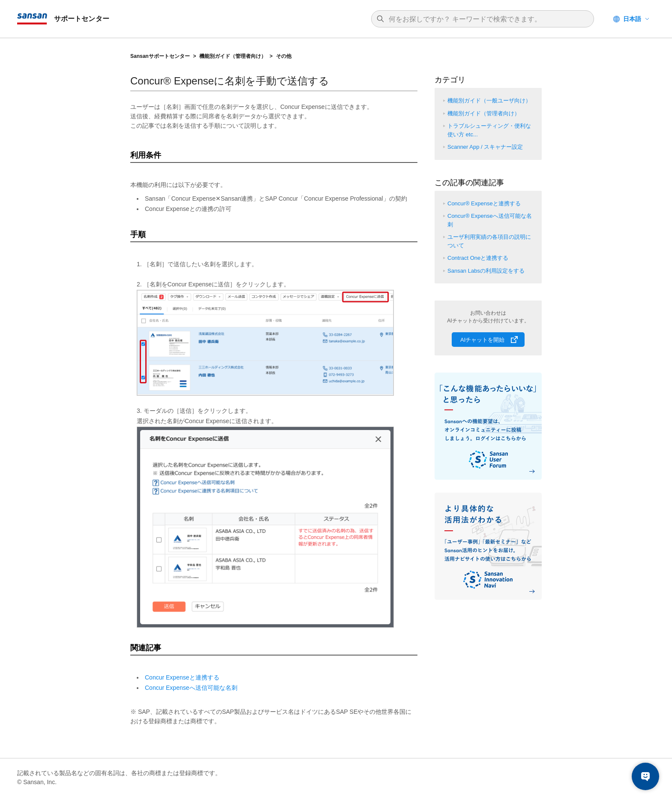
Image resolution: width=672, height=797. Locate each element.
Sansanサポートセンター (160, 56)
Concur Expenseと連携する (182, 677)
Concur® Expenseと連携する (484, 203)
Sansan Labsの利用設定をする (486, 271)
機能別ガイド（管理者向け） (233, 56)
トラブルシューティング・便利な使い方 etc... (489, 130)
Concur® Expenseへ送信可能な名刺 (490, 220)
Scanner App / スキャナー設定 (485, 147)
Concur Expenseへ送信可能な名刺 (191, 688)
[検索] (487, 19)
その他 (284, 56)
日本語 (632, 19)
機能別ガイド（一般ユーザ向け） (489, 101)
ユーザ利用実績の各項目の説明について (489, 241)
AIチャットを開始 (482, 340)
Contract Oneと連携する (478, 258)
